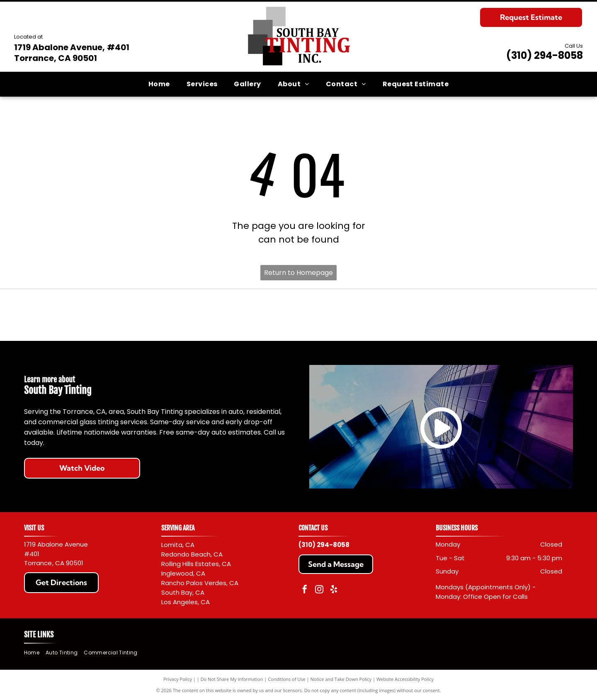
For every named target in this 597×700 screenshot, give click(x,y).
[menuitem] (159, 84)
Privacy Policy (178, 679)
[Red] (161, 315)
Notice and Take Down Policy (341, 679)
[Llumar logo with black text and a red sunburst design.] (436, 315)
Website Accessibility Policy (405, 679)
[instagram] (319, 590)
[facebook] (305, 590)
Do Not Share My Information (232, 679)
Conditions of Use (287, 679)
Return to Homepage (298, 273)
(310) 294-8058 (545, 55)
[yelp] (334, 590)
